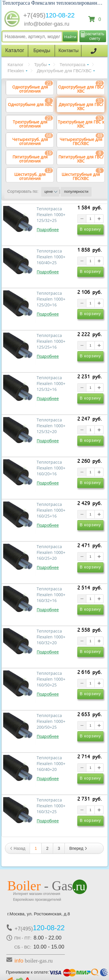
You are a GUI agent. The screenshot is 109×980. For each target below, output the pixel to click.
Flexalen (16, 71)
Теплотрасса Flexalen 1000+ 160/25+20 (51, 552)
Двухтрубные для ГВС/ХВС (64, 71)
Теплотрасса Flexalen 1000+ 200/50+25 (51, 721)
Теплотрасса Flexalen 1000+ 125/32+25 (51, 215)
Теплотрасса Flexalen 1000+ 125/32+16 (51, 384)
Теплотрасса (73, 65)
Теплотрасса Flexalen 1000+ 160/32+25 (51, 806)
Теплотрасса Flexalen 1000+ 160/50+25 (51, 679)
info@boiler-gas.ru (47, 24)
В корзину (91, 229)
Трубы (41, 65)
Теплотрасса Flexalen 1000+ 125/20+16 (51, 299)
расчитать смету (95, 36)
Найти (70, 37)
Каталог (16, 65)
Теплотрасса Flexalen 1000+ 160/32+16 (51, 595)
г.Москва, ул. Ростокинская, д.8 (39, 914)
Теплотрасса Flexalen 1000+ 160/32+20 (51, 637)
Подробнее (48, 230)
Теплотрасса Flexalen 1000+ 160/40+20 (51, 764)
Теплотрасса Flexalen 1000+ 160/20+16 (51, 468)
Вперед (78, 848)
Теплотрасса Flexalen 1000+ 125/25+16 (51, 341)
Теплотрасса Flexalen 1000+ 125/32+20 (51, 426)
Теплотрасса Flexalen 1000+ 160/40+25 (51, 257)
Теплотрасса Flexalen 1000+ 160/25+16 (51, 510)
